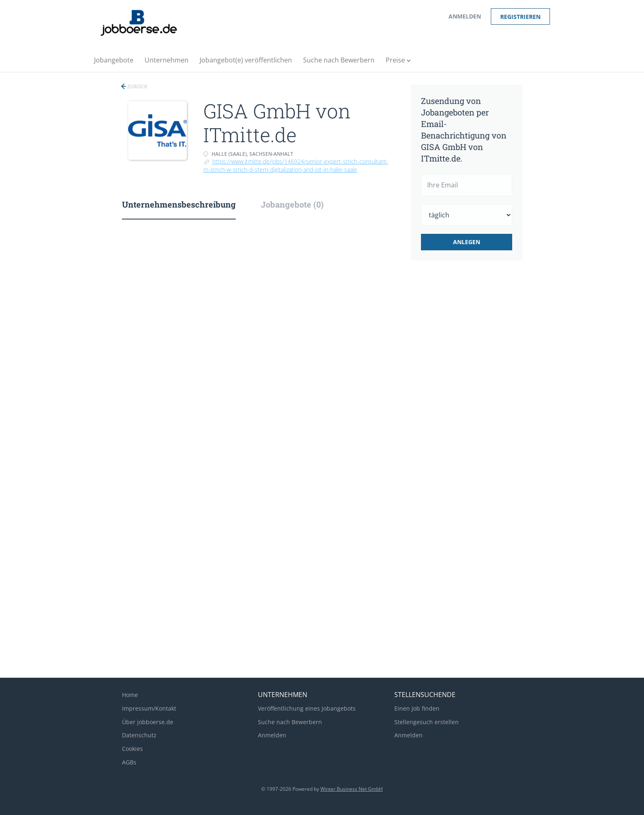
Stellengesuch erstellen (427, 722)
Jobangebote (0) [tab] (292, 204)
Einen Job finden (417, 708)
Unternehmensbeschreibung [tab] (179, 204)
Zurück (137, 87)
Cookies (132, 749)
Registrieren (520, 17)
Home (130, 695)
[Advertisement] (479, 404)
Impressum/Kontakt (149, 708)
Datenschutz (139, 735)
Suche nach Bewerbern (290, 722)
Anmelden (465, 16)
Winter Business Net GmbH (352, 789)
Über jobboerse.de (148, 722)
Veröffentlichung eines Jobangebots (307, 708)
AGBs (129, 762)
